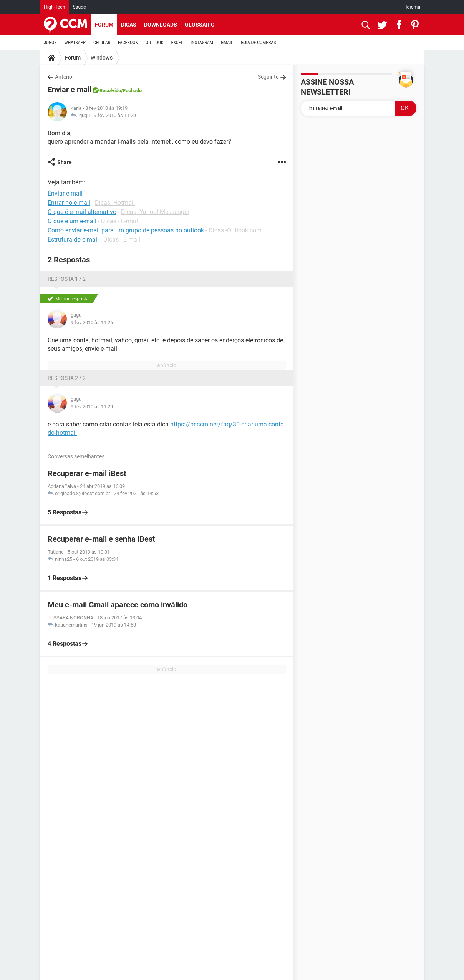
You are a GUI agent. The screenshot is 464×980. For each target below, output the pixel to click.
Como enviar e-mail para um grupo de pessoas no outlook (126, 230)
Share (65, 162)
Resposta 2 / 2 (67, 378)
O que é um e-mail (72, 221)
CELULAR (102, 43)
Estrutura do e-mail (73, 240)
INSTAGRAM (202, 43)
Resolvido (110, 90)
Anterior (65, 77)
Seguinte (268, 77)
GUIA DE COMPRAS (258, 43)
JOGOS (50, 43)
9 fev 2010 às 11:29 (115, 115)
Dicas (129, 25)
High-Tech (54, 7)
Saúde (79, 7)
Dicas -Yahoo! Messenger (155, 212)
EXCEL (177, 43)
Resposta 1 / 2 (67, 279)
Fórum (104, 25)
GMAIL (227, 43)
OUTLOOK (155, 43)
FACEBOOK (128, 43)
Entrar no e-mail (69, 203)
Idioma (413, 7)
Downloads (161, 25)
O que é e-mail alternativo (82, 212)
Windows (102, 58)
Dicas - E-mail (119, 221)
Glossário (200, 25)
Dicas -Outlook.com (235, 230)
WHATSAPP (75, 43)
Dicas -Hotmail (115, 203)
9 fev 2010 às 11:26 (92, 323)
